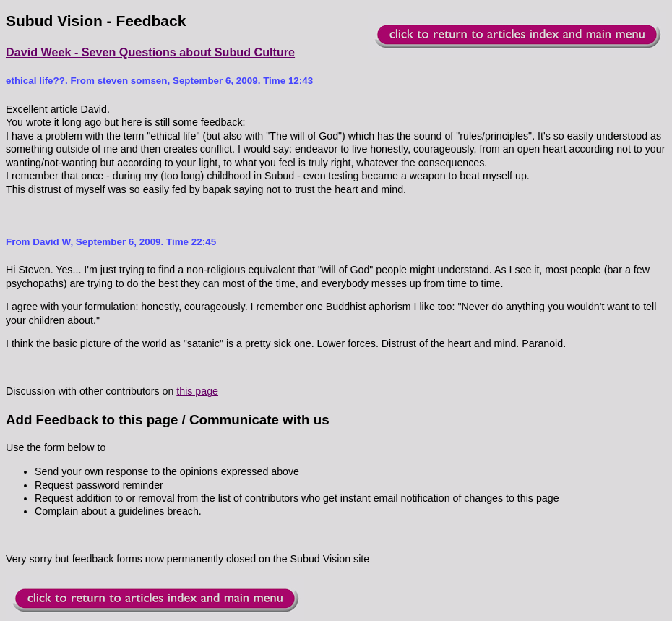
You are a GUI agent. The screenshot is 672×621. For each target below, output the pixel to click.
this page (197, 391)
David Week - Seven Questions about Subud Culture (150, 52)
